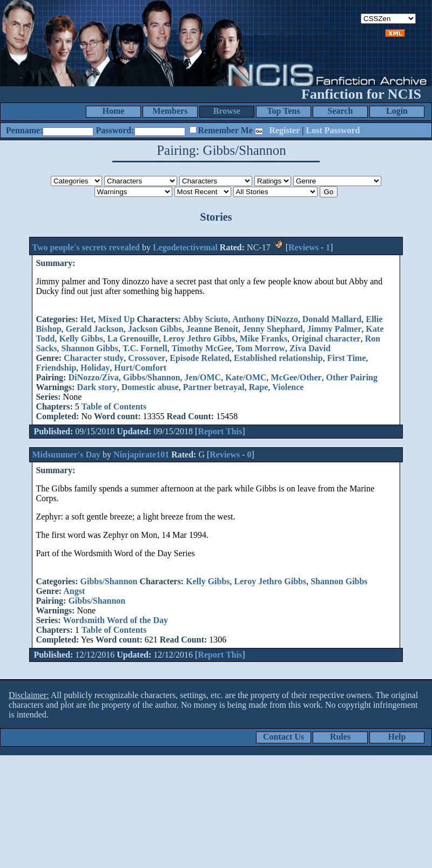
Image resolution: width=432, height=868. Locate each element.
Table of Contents (114, 406)
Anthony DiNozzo (265, 319)
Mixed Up (116, 319)
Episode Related (200, 358)
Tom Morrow (261, 348)
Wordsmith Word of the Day (116, 620)
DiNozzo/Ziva (93, 377)
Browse (227, 111)
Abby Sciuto (205, 319)
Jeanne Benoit (212, 329)
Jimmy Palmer (335, 329)
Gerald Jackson (95, 329)
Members (170, 111)
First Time (347, 358)
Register (284, 130)
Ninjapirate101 (141, 454)
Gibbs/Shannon (152, 377)
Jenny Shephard (273, 329)
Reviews (303, 247)
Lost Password (333, 130)
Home (114, 111)
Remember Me (225, 130)
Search (340, 111)
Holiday (95, 368)
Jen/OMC (203, 377)
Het (87, 319)
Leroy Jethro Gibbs (199, 339)
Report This (220, 431)
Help (397, 737)
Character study (94, 358)
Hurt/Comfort (140, 368)
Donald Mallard (332, 319)
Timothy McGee (202, 348)
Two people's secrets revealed (87, 247)
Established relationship (278, 358)
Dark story (97, 387)
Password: (115, 130)
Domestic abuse (150, 387)
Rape (259, 387)
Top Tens (283, 111)
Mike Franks (264, 339)
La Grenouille (133, 339)
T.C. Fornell (145, 348)
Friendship (56, 368)
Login (397, 111)
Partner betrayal (214, 387)
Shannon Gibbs (90, 348)
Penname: (24, 130)
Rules (340, 737)
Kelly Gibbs (81, 339)
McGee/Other (296, 377)
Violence (288, 387)
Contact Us (283, 737)
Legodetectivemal (185, 247)
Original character (326, 339)
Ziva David (310, 348)
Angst (74, 591)
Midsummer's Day (66, 454)
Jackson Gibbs (155, 329)
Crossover (147, 358)
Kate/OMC (246, 377)
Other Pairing (352, 377)
